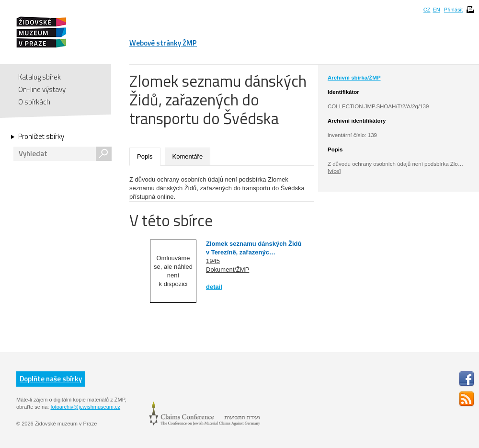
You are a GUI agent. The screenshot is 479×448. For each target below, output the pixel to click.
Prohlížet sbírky (41, 137)
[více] (334, 171)
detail (214, 287)
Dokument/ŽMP (228, 270)
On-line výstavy (42, 89)
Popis (145, 156)
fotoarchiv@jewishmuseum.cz (85, 407)
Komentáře (188, 156)
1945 (213, 261)
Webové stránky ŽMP (163, 43)
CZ (427, 10)
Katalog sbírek (40, 77)
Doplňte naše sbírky (51, 379)
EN (436, 10)
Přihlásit (453, 10)
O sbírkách (34, 102)
